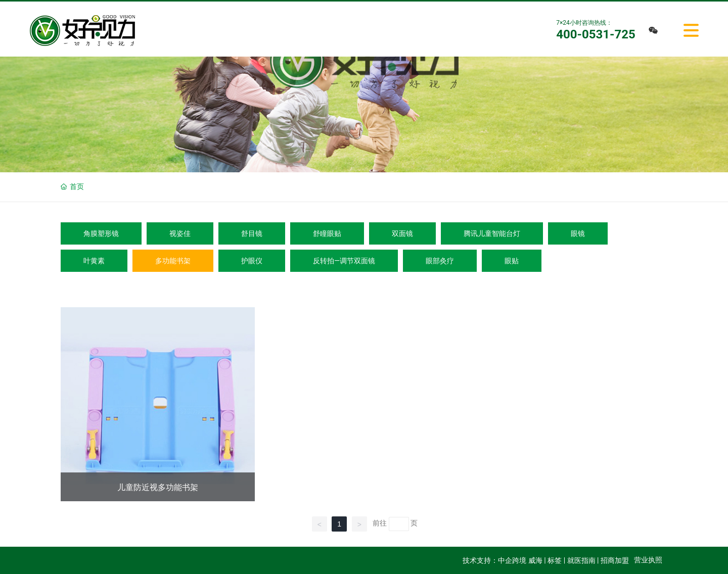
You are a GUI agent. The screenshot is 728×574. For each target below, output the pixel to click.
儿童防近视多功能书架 (158, 487)
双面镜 (402, 233)
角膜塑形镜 (101, 233)
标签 (555, 560)
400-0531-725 (596, 34)
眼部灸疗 (440, 261)
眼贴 (512, 261)
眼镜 (578, 233)
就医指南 (581, 560)
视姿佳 (180, 233)
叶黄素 (94, 261)
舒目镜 (252, 233)
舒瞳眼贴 (327, 233)
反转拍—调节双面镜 (344, 261)
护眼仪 (252, 261)
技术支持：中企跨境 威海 (502, 560)
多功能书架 (173, 261)
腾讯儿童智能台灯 (492, 233)
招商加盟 (615, 560)
